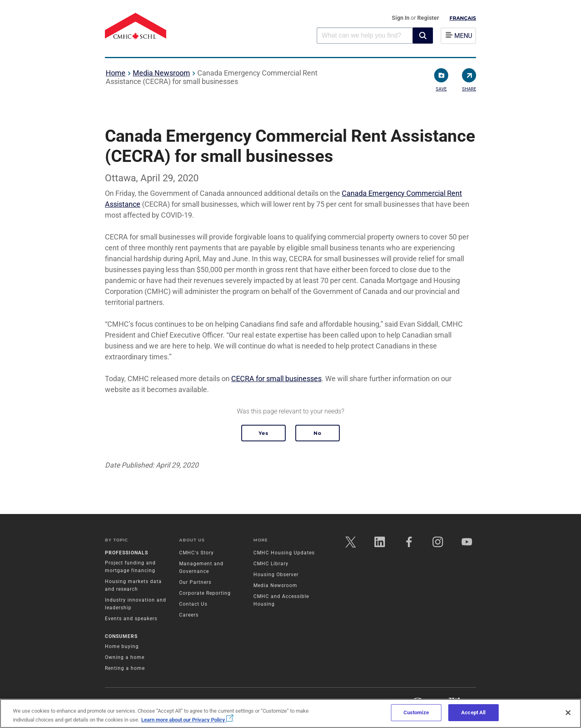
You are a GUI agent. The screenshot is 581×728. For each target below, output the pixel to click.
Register (428, 18)
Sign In (401, 18)
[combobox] (365, 35)
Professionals (126, 553)
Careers (189, 615)
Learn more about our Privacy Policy (187, 720)
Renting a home (125, 668)
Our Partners (195, 582)
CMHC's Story (196, 553)
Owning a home (125, 657)
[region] (290, 713)
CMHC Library (271, 564)
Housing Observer (276, 575)
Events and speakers (131, 619)
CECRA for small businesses (276, 379)
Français (463, 18)
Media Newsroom (161, 73)
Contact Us (193, 604)
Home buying (122, 646)
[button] (423, 36)
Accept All (473, 712)
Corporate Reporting (205, 593)
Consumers (121, 636)
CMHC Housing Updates (284, 553)
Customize (416, 712)
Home (116, 73)
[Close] (568, 713)
